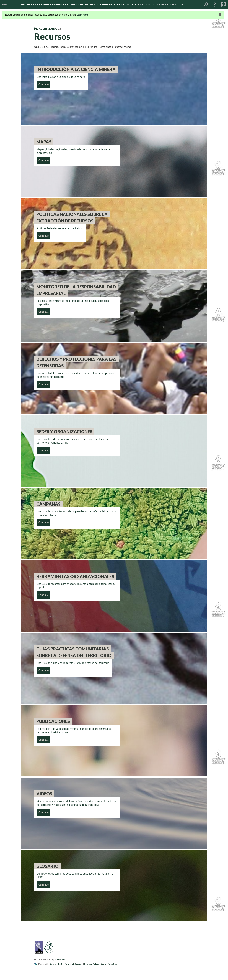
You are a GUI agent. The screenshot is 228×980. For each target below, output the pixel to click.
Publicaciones (53, 721)
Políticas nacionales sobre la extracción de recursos (72, 217)
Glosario (47, 866)
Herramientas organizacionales (75, 576)
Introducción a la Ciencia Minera (76, 69)
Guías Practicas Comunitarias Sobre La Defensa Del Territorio (74, 652)
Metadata (60, 960)
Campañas (48, 504)
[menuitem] (4, 4)
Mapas (44, 142)
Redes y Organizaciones (64, 431)
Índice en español (46, 29)
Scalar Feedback (109, 964)
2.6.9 (60, 964)
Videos (44, 794)
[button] (215, 4)
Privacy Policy (92, 964)
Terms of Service (74, 964)
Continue (44, 84)
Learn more (82, 15)
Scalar (53, 964)
